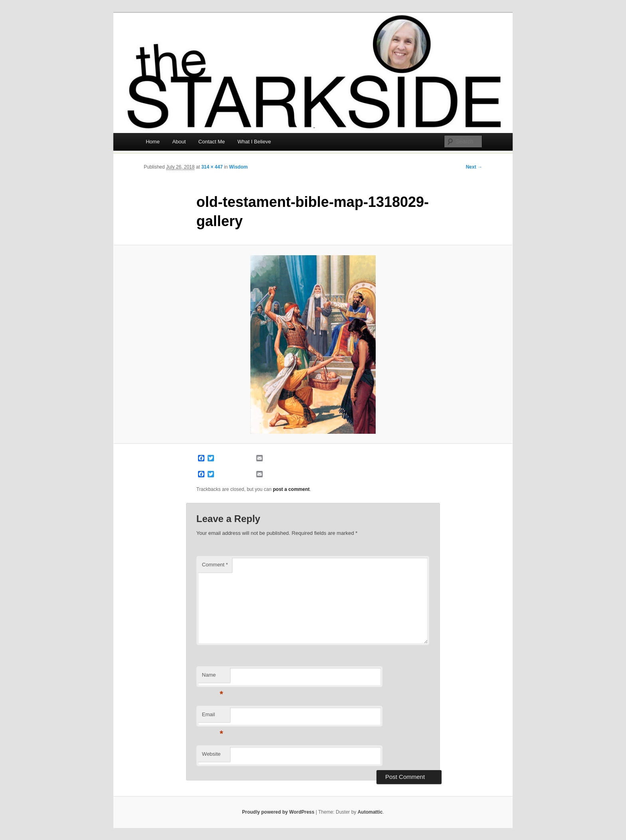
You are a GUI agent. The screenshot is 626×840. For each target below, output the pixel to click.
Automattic (370, 812)
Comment (215, 565)
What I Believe (254, 142)
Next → (474, 167)
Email (213, 717)
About (179, 142)
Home (153, 142)
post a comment (291, 489)
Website (211, 754)
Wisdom (239, 167)
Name (213, 677)
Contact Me (212, 142)
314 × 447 (212, 167)
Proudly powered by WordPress (278, 812)
